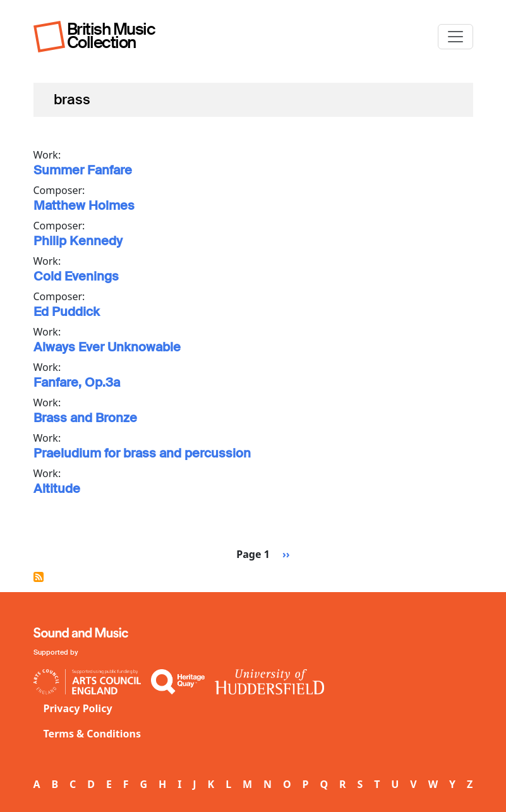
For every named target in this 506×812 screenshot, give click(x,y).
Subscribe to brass (39, 577)
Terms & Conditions (93, 734)
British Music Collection (111, 36)
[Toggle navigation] (455, 37)
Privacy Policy (78, 708)
